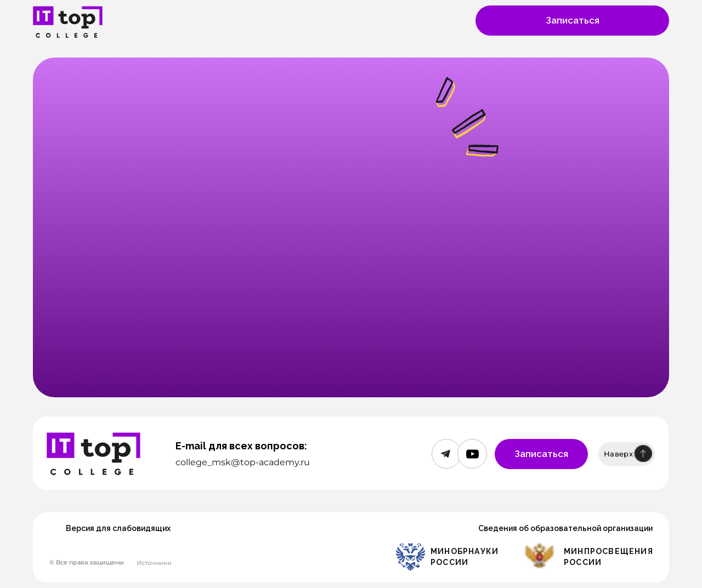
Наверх (618, 454)
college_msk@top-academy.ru (243, 462)
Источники (154, 563)
